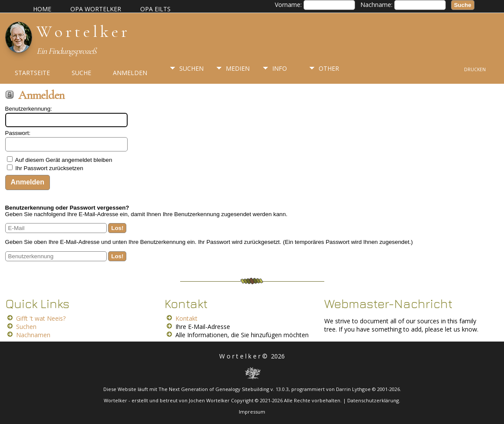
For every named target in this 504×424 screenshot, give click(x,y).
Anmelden (130, 73)
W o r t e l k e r (82, 32)
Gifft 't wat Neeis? (41, 318)
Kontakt (186, 318)
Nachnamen (33, 335)
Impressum (252, 412)
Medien (238, 68)
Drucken (475, 69)
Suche (81, 73)
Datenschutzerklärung (373, 400)
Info (280, 68)
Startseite (32, 73)
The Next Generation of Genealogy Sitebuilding (214, 389)
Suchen (191, 68)
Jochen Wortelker (209, 400)
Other (329, 68)
